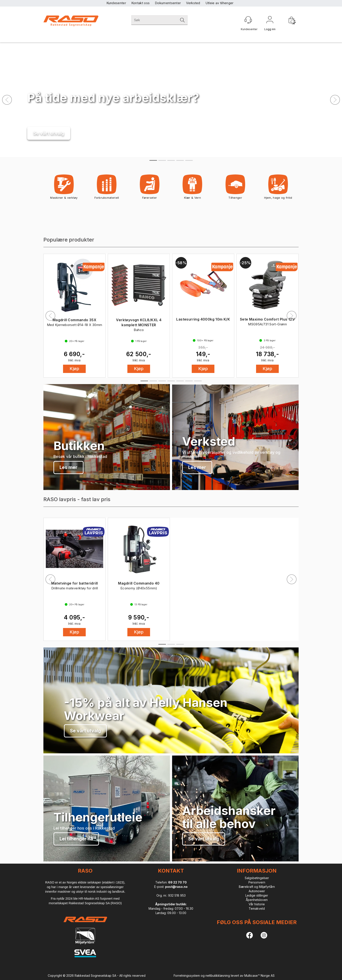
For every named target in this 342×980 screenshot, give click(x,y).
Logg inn (270, 21)
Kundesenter (116, 3)
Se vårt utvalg (49, 133)
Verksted (193, 3)
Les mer (68, 467)
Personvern (257, 882)
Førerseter (150, 188)
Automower (257, 891)
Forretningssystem (187, 976)
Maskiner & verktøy (64, 188)
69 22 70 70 (177, 882)
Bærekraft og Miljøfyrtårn (257, 887)
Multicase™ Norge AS (259, 976)
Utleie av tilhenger (220, 3)
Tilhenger (235, 188)
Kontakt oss (140, 3)
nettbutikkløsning (218, 976)
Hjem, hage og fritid (278, 188)
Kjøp (74, 369)
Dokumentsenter (168, 3)
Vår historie (257, 904)
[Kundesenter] (248, 20)
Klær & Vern (192, 188)
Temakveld (257, 908)
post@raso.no (176, 887)
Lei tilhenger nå (76, 839)
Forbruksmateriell (107, 188)
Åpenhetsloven (257, 900)
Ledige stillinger (257, 895)
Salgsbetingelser (257, 878)
